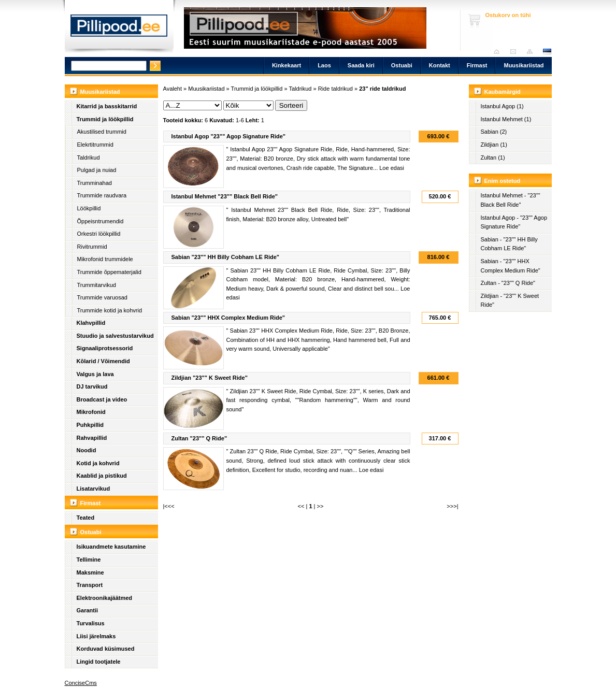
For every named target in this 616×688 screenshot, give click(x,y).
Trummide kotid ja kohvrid (110, 310)
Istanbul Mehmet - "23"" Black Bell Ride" (511, 200)
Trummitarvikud (97, 285)
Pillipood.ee (119, 28)
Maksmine (90, 572)
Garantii (88, 610)
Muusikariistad (524, 65)
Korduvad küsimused (106, 649)
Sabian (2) (494, 132)
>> (320, 506)
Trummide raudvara (102, 195)
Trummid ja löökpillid (105, 119)
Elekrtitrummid (95, 145)
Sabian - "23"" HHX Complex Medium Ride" (511, 266)
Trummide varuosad (102, 297)
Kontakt (440, 65)
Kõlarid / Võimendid (103, 361)
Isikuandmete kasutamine (111, 547)
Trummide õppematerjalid (109, 272)
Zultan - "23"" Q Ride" (508, 283)
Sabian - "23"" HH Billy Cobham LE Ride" (509, 244)
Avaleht (499, 52)
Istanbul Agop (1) (502, 106)
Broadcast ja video (102, 399)
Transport (90, 585)
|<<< (169, 506)
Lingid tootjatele (99, 662)
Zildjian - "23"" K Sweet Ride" (510, 300)
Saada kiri (516, 52)
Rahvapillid (92, 438)
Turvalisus (91, 623)
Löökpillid (89, 208)
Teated (86, 518)
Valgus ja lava (95, 374)
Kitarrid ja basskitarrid (107, 106)
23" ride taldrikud (382, 89)
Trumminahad (95, 183)
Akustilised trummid (102, 132)
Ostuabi (402, 65)
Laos (324, 65)
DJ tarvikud (92, 386)
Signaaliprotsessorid (105, 348)
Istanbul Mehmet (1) (506, 119)
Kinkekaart (286, 65)
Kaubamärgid (503, 92)
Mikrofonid (91, 412)
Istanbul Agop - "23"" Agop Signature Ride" (514, 222)
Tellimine (89, 560)
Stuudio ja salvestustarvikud (115, 336)
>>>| (452, 506)
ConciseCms (81, 683)
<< (301, 506)
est (547, 52)
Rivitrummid (92, 247)
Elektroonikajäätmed (105, 598)
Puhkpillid (90, 425)
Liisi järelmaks (96, 636)
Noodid (87, 450)
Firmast (477, 65)
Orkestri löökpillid (99, 234)
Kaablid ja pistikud (102, 476)
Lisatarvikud (94, 489)
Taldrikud (89, 157)
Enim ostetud (503, 181)
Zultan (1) (493, 157)
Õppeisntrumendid (101, 221)
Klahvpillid (91, 323)
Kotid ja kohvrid (98, 463)
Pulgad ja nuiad (97, 170)
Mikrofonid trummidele (105, 259)
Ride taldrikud (335, 89)
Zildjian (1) (494, 145)
